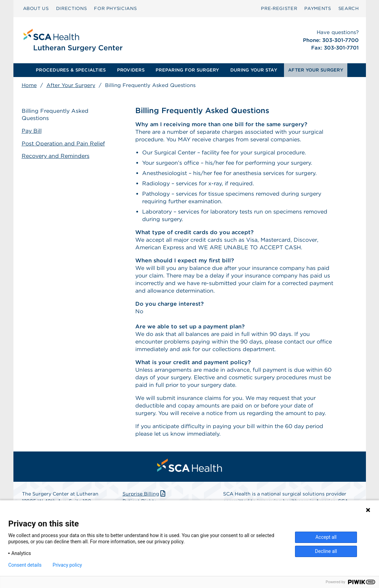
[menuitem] (36, 9)
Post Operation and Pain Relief (63, 144)
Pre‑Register (279, 8)
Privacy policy (67, 565)
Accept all (326, 537)
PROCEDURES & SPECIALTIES (71, 70)
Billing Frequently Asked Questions (55, 115)
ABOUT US (36, 8)
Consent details (25, 565)
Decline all (326, 551)
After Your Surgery (71, 85)
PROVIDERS (131, 70)
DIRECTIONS (72, 8)
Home (29, 85)
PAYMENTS (318, 8)
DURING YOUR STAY (254, 70)
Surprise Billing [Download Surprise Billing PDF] (145, 494)
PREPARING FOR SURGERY (187, 70)
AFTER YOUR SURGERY (316, 70)
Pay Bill (32, 131)
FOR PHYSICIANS (115, 8)
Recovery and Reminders (56, 156)
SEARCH (349, 8)
